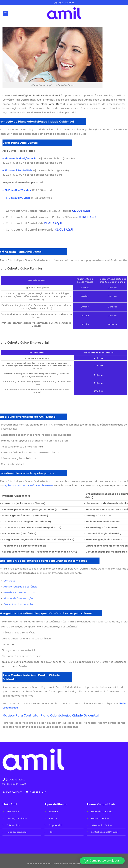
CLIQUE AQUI (81, 211)
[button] (102, 861)
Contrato (9, 581)
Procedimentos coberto (18, 604)
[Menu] (6, 13)
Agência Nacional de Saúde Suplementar (29, 485)
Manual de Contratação (18, 598)
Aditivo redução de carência (20, 587)
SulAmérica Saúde (102, 812)
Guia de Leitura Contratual (20, 592)
